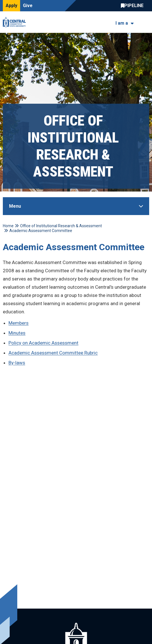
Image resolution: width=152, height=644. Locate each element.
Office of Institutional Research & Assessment (61, 226)
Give (28, 6)
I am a (122, 23)
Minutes (17, 333)
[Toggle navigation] (146, 22)
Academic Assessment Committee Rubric (53, 353)
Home (8, 226)
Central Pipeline (134, 6)
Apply (11, 6)
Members (19, 323)
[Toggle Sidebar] (76, 206)
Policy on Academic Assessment (43, 343)
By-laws (17, 363)
